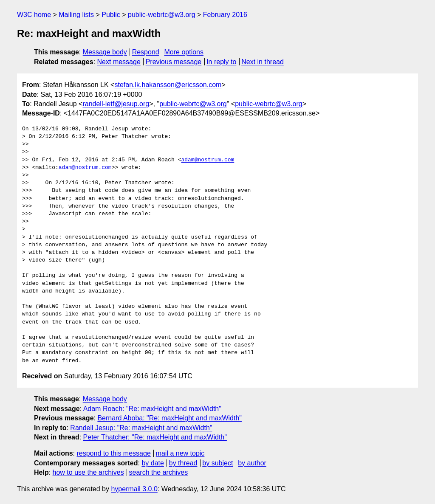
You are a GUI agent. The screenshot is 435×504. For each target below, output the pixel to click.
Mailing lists (76, 15)
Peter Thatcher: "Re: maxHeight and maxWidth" (155, 437)
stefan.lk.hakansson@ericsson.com (168, 85)
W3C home (34, 15)
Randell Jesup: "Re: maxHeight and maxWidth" (141, 428)
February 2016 (225, 15)
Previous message (174, 62)
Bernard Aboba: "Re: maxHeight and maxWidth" (169, 418)
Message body (105, 52)
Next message (119, 62)
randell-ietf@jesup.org (116, 104)
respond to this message (113, 453)
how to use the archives (88, 472)
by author (252, 463)
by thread (183, 463)
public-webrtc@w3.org (162, 15)
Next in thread (263, 62)
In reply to (221, 62)
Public (111, 15)
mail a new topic (180, 453)
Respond (146, 52)
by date (153, 463)
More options (184, 52)
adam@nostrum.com (208, 160)
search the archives (159, 472)
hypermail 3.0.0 (134, 489)
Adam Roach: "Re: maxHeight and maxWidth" (152, 409)
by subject (217, 463)
